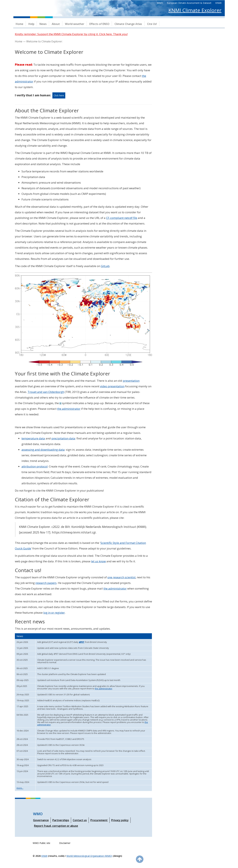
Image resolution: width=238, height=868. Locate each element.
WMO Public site (41, 843)
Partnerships (61, 820)
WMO (160, 3)
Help (31, 24)
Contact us (80, 820)
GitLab (105, 266)
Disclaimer (65, 843)
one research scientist (121, 577)
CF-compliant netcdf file (122, 218)
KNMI (218, 3)
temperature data (33, 438)
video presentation (112, 386)
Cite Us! (152, 24)
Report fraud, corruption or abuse (56, 826)
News (43, 24)
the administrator (69, 409)
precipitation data (63, 438)
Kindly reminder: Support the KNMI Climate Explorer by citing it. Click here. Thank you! (71, 34)
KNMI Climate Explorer (195, 10)
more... (20, 788)
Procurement (99, 820)
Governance (41, 820)
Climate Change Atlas (128, 24)
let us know (98, 561)
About (56, 24)
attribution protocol (35, 466)
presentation (131, 381)
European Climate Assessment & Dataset (189, 3)
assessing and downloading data (43, 450)
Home (20, 24)
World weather (75, 24)
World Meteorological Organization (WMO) (89, 856)
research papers (46, 583)
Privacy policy (120, 820)
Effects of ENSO (99, 24)
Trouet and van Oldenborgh (46, 392)
